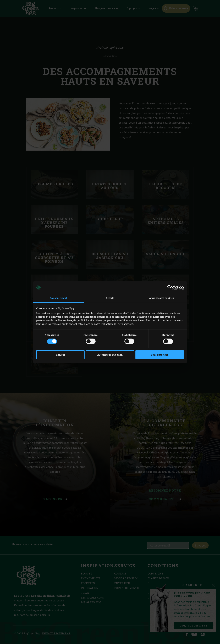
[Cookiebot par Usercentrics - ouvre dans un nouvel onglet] (169, 287)
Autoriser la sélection (110, 355)
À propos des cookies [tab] (162, 298)
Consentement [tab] (58, 298)
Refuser (60, 355)
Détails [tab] (110, 298)
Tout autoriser (160, 355)
